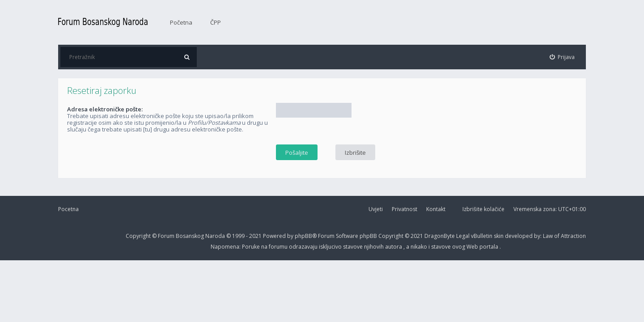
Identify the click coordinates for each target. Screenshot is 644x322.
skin (499, 236)
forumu (279, 247)
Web (473, 247)
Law (549, 236)
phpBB (369, 236)
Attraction (573, 236)
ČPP (216, 22)
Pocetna (68, 209)
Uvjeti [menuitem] (376, 209)
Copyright (138, 236)
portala (489, 247)
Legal (463, 236)
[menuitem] (562, 57)
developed (519, 236)
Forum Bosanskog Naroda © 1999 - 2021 (210, 236)
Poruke (252, 247)
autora (394, 247)
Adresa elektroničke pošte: (105, 109)
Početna (181, 22)
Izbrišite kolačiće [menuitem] (483, 209)
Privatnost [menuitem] (405, 209)
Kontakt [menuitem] (436, 209)
